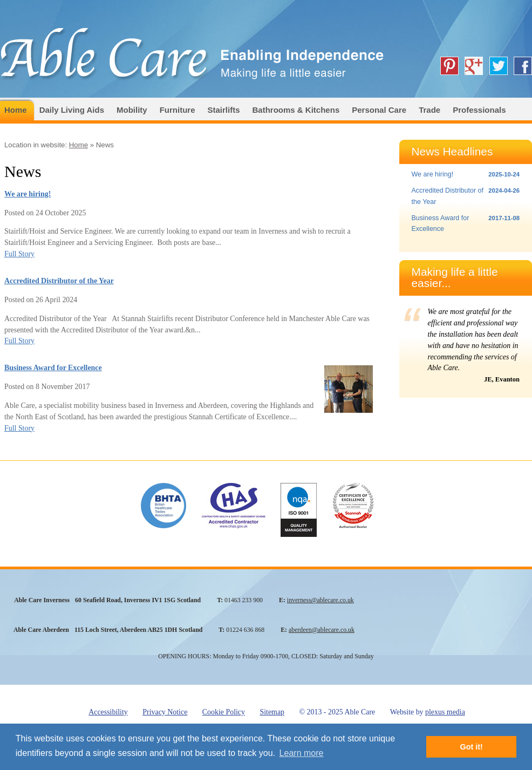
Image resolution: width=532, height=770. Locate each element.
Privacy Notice (165, 712)
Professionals (479, 110)
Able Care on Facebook (523, 66)
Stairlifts (224, 110)
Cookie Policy (224, 712)
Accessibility (108, 712)
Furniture (178, 110)
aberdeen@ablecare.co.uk (322, 630)
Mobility (132, 110)
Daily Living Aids (72, 110)
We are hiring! (28, 194)
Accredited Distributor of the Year (59, 281)
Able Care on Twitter (499, 66)
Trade (429, 110)
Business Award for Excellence (53, 368)
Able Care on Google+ (474, 66)
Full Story (19, 254)
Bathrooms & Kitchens (296, 110)
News (105, 145)
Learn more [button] (302, 753)
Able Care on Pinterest (449, 66)
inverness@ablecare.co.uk (320, 600)
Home (79, 145)
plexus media (445, 712)
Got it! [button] (472, 747)
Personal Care (379, 110)
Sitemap (272, 712)
